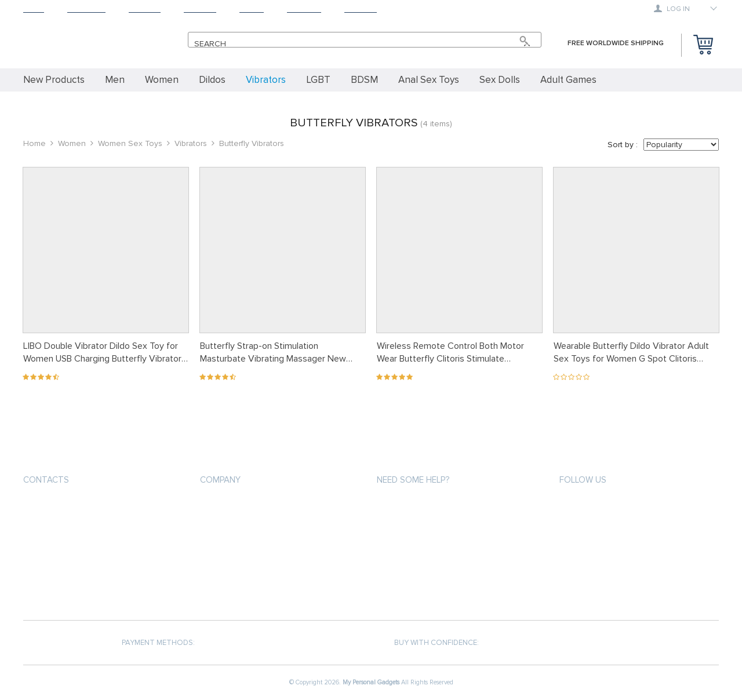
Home (34, 9)
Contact (361, 9)
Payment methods (410, 506)
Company (220, 480)
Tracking (304, 9)
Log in (672, 9)
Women (72, 143)
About (252, 9)
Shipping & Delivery (412, 527)
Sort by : (623, 145)
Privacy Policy (227, 527)
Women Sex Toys (130, 143)
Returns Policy (406, 548)
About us (218, 506)
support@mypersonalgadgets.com (92, 507)
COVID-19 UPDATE (230, 590)
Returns (200, 9)
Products (86, 9)
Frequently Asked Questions (432, 569)
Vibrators (191, 143)
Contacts (46, 480)
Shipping (145, 9)
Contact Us (222, 569)
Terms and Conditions (243, 548)
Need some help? (413, 480)
